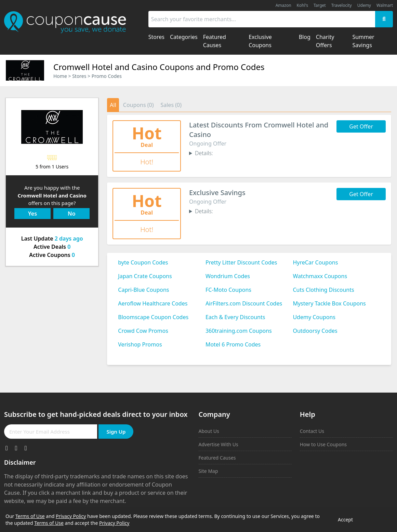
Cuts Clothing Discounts (323, 290)
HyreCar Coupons (315, 262)
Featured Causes (217, 458)
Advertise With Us (219, 444)
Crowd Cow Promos (143, 331)
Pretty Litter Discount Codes (241, 262)
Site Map (208, 471)
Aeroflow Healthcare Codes (153, 303)
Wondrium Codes (228, 276)
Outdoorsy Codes (315, 331)
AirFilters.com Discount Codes (244, 303)
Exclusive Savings (217, 193)
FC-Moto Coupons (228, 290)
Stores (79, 76)
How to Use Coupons (323, 444)
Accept (345, 520)
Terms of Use (30, 516)
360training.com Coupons (239, 331)
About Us (209, 431)
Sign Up (116, 432)
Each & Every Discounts (235, 317)
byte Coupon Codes (143, 262)
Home (60, 76)
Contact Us (312, 431)
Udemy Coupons (314, 317)
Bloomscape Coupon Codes (153, 317)
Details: (204, 153)
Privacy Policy (71, 516)
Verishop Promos (140, 344)
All (113, 105)
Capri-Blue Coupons (143, 290)
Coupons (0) (138, 105)
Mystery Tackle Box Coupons (329, 303)
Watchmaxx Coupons (320, 276)
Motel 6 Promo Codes (233, 344)
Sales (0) (171, 105)
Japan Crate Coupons (145, 276)
